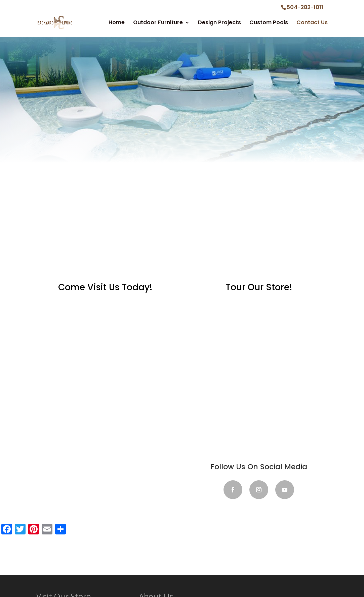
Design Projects (219, 23)
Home (117, 23)
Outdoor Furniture (158, 23)
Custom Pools (269, 23)
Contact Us (312, 23)
